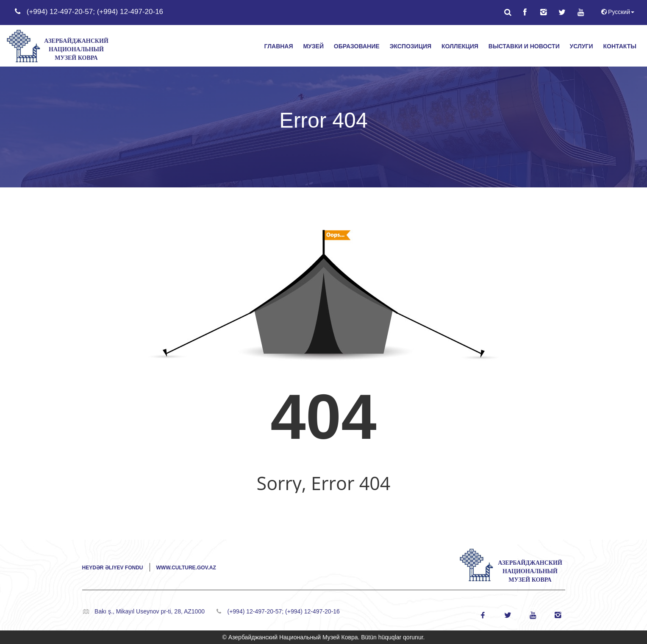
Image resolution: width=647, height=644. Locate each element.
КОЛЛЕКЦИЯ (460, 46)
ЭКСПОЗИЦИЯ (410, 46)
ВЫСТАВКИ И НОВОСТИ (524, 46)
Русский (617, 12)
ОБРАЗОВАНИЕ (357, 46)
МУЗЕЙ (313, 46)
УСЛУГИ (582, 46)
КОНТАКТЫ (620, 46)
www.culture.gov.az (186, 568)
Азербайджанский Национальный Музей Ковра (76, 49)
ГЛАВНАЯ (279, 46)
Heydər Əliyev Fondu (113, 568)
